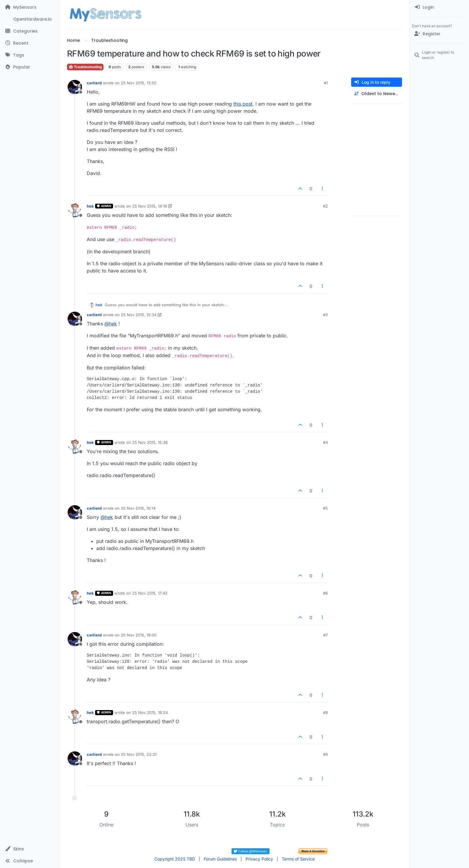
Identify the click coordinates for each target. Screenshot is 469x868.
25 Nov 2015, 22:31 (139, 754)
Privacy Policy (259, 859)
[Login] (439, 7)
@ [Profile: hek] (111, 324)
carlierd (94, 83)
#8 (325, 712)
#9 (325, 754)
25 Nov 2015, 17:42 (150, 593)
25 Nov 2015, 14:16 (150, 206)
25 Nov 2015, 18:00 (139, 635)
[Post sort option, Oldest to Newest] (377, 94)
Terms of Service (298, 859)
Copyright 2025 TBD (175, 859)
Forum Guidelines (220, 859)
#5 (325, 508)
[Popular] (30, 67)
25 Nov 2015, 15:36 (150, 442)
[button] (30, 849)
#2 (325, 206)
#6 (325, 593)
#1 (326, 83)
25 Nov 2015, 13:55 (139, 83)
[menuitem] (439, 7)
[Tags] (30, 55)
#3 (325, 315)
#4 (325, 442)
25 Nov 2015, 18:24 (150, 712)
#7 (326, 635)
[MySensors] (30, 7)
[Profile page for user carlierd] (75, 87)
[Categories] (30, 31)
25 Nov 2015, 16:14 (138, 508)
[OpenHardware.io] (30, 19)
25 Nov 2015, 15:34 (139, 315)
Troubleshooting (85, 67)
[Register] (439, 34)
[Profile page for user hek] (75, 210)
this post (243, 104)
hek (90, 206)
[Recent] (30, 43)
